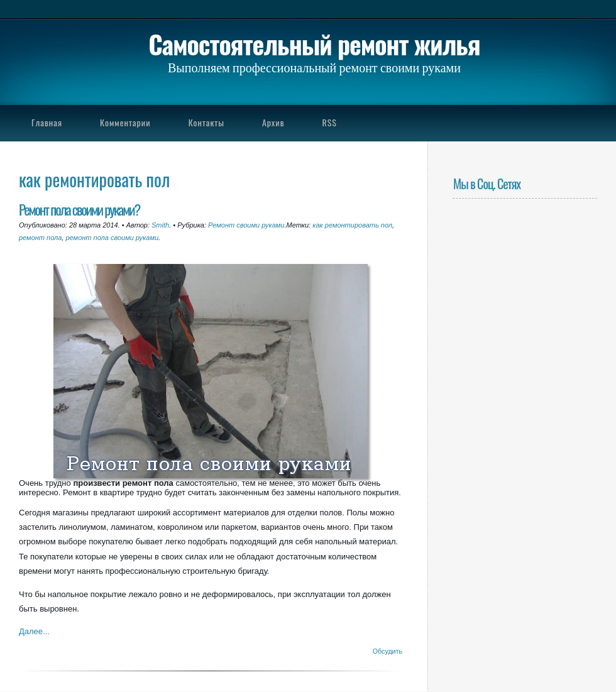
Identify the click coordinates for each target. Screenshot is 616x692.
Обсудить (388, 651)
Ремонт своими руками (246, 225)
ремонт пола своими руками (112, 238)
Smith (160, 225)
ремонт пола (40, 238)
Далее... (34, 631)
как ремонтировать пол (352, 225)
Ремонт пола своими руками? (79, 209)
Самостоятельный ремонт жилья (314, 44)
